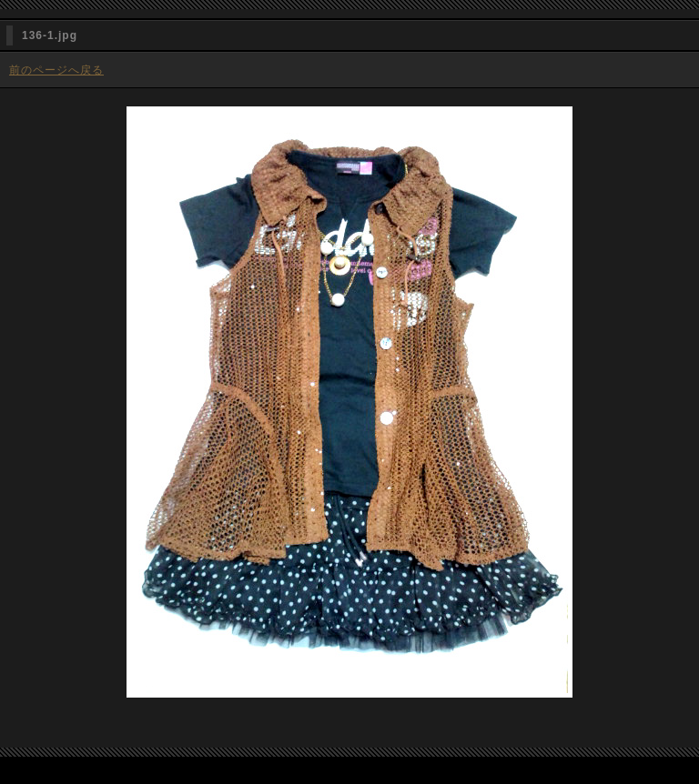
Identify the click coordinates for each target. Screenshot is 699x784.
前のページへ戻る (56, 70)
